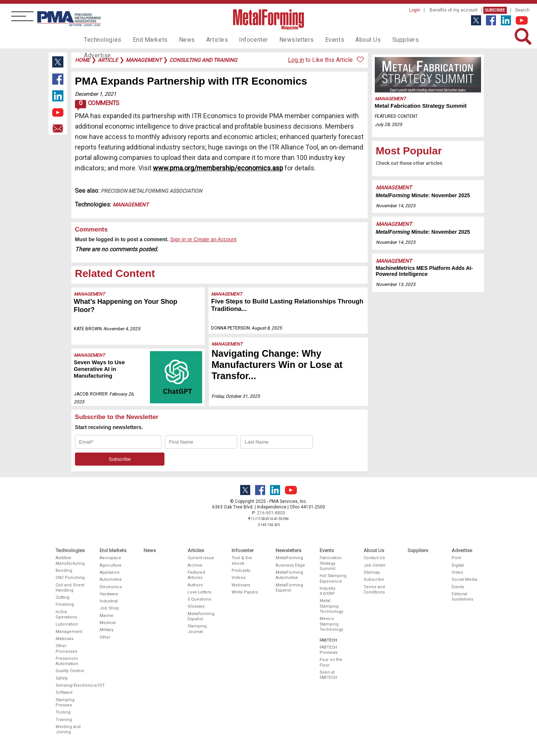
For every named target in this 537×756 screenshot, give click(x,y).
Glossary (196, 606)
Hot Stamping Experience (333, 578)
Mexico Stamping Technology (331, 624)
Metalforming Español (201, 616)
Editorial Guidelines (462, 597)
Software (64, 692)
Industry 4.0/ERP (327, 591)
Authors (195, 585)
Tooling (63, 712)
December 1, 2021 (96, 94)
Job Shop (109, 608)
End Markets (145, 40)
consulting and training (203, 60)
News (179, 40)
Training (64, 720)
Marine (106, 616)
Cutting (62, 597)
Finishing (65, 604)
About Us (347, 40)
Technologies (101, 40)
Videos (238, 578)
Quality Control (70, 671)
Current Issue (201, 558)
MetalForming (289, 558)
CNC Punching (70, 578)
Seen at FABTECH (328, 675)
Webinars (241, 585)
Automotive (111, 579)
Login (415, 10)
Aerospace (110, 558)
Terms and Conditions (374, 590)
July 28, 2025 (388, 125)
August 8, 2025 (267, 328)
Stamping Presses (65, 703)
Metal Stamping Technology (331, 606)
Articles (207, 40)
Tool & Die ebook (242, 560)
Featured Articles (196, 575)
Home (82, 60)
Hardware (109, 594)
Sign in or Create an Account (203, 239)
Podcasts (241, 571)
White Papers (245, 592)
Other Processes (66, 648)
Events (316, 40)
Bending (64, 571)
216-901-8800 (271, 513)
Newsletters (281, 40)
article (108, 60)
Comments (97, 105)
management (144, 60)
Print (456, 558)
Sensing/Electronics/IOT (70, 685)
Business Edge (290, 565)
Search (522, 10)
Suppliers (382, 40)
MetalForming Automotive (289, 575)
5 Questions (199, 599)
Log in (296, 60)
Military (106, 630)
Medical (108, 623)
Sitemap (372, 572)
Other (105, 637)
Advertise (418, 40)
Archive (195, 565)
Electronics (111, 587)
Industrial (109, 601)
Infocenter (241, 40)
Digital (458, 565)
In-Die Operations (66, 615)
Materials (65, 639)
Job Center (375, 565)
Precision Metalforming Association (151, 191)
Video (457, 572)
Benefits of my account (454, 10)
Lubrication (67, 624)
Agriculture (111, 565)
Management (131, 205)
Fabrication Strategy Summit (331, 563)
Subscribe (495, 10)
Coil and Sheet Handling (70, 588)
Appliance (110, 572)
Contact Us (374, 558)
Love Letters (200, 592)
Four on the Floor (331, 662)
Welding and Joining (68, 729)
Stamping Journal (197, 629)
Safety (62, 678)
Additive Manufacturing (70, 560)
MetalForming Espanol (289, 588)
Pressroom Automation (67, 661)
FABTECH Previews (329, 650)
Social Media (464, 579)
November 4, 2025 (122, 329)
